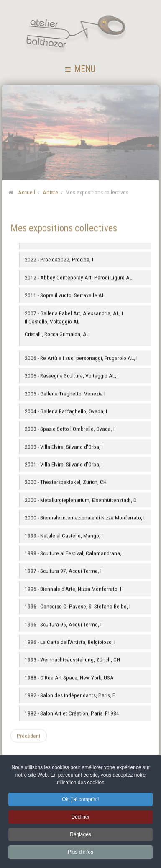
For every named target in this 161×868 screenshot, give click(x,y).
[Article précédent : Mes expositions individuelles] (29, 736)
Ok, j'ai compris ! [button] (80, 801)
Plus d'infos (80, 854)
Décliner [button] (80, 819)
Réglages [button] (80, 836)
